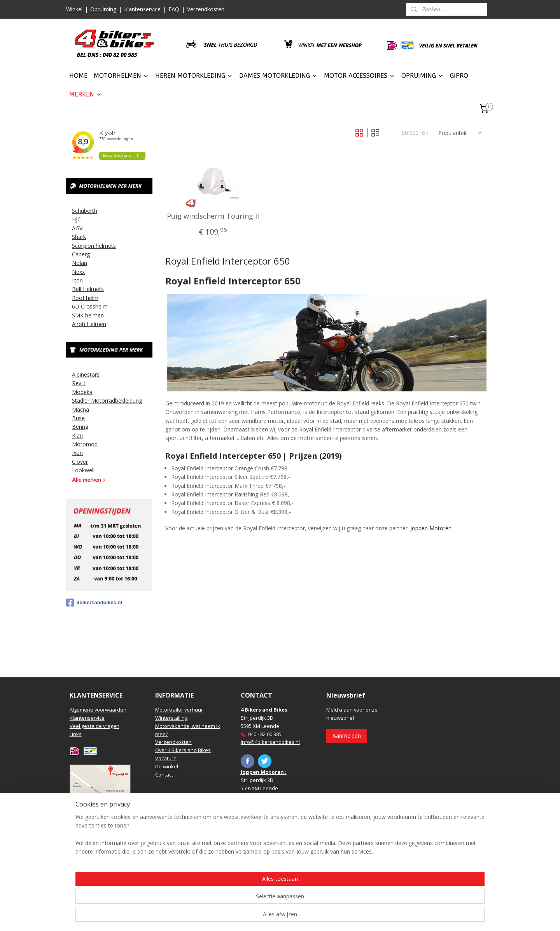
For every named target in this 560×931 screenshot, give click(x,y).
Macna (80, 409)
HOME (78, 76)
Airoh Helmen (89, 324)
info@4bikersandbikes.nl (270, 742)
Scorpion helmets (94, 246)
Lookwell (83, 470)
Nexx (78, 272)
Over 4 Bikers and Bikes (183, 750)
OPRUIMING (423, 76)
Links (76, 734)
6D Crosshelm (90, 306)
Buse (78, 418)
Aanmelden (347, 736)
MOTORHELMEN (121, 76)
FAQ (174, 9)
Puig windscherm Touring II (213, 216)
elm (94, 298)
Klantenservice (142, 9)
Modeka (82, 392)
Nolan (80, 263)
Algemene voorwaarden (98, 710)
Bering (80, 427)
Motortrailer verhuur (179, 710)
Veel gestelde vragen (94, 726)
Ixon (77, 453)
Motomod (85, 444)
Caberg (81, 254)
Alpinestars (86, 374)
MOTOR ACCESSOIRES (360, 76)
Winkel (74, 9)
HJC (76, 219)
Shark (79, 237)
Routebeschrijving (91, 802)
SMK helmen (88, 315)
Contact (164, 775)
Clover (80, 462)
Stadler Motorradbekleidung (107, 401)
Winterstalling (171, 718)
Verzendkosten (206, 9)
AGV (77, 228)
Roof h (80, 298)
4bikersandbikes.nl (94, 603)
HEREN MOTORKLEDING (194, 76)
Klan (77, 436)
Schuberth (85, 211)
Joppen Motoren (430, 528)
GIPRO (459, 76)
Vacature (166, 758)
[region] (229, 900)
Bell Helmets (88, 289)
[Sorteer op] (460, 133)
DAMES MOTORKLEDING (278, 76)
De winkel (167, 766)
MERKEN (86, 94)
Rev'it (79, 383)
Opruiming (103, 9)
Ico (76, 280)
